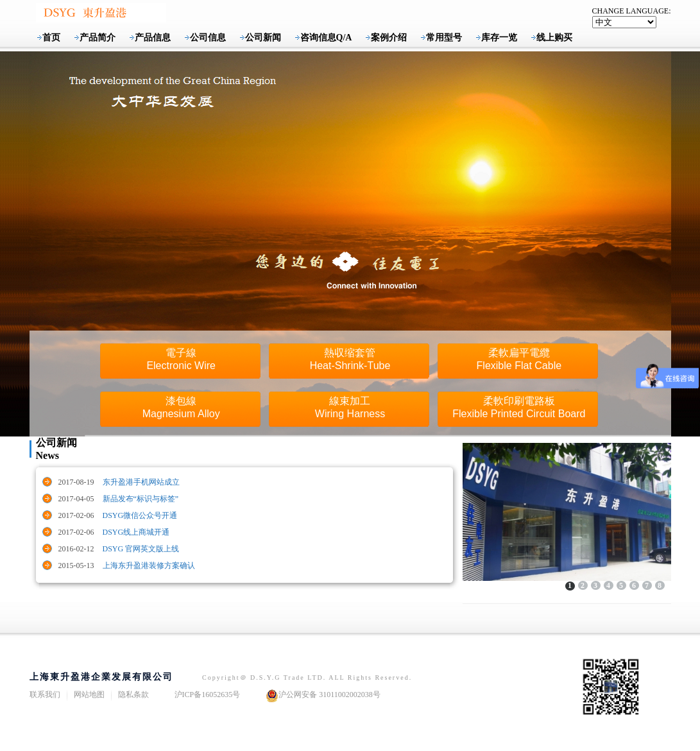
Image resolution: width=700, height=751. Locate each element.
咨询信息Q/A (326, 38)
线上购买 (554, 38)
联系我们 (45, 695)
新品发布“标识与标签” (141, 499)
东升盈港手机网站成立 (141, 482)
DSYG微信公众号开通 (140, 515)
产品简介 (98, 38)
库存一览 (499, 38)
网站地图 (89, 695)
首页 (51, 38)
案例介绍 (389, 38)
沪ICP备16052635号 (208, 695)
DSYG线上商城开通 (136, 532)
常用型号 (444, 38)
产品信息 (153, 38)
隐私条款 (133, 695)
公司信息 (208, 38)
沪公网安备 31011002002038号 (323, 696)
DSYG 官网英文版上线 (141, 549)
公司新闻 (263, 38)
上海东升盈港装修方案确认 (149, 565)
